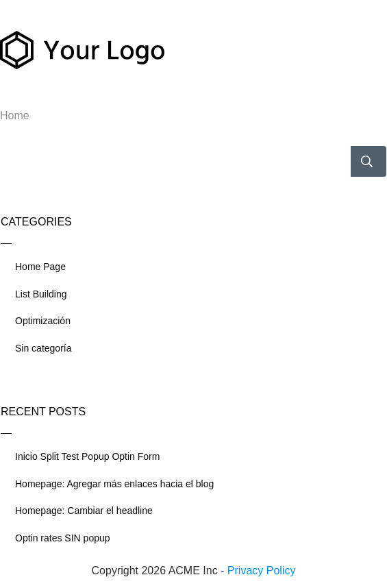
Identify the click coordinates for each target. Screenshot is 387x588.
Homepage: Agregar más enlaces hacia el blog (114, 484)
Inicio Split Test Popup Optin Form (87, 456)
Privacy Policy (262, 571)
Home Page (40, 267)
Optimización (43, 321)
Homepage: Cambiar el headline (84, 511)
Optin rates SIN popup (63, 538)
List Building (41, 294)
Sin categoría (43, 348)
